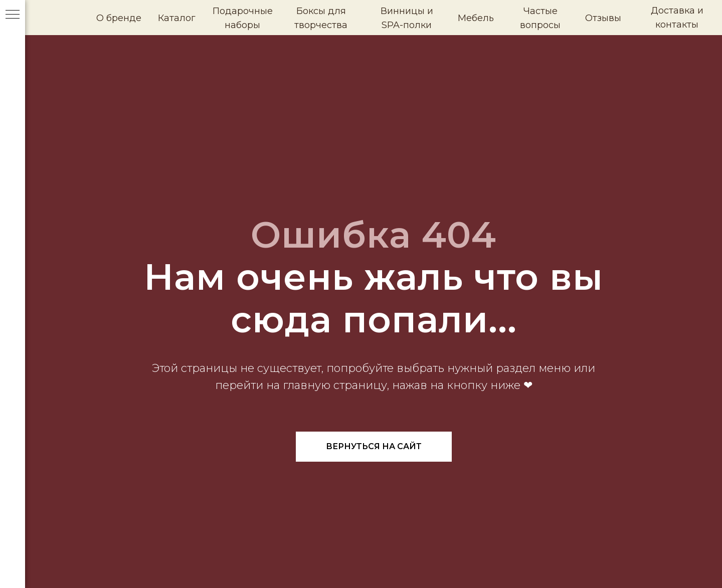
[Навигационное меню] (13, 15)
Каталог (177, 18)
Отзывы (603, 18)
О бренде (119, 18)
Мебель (476, 18)
